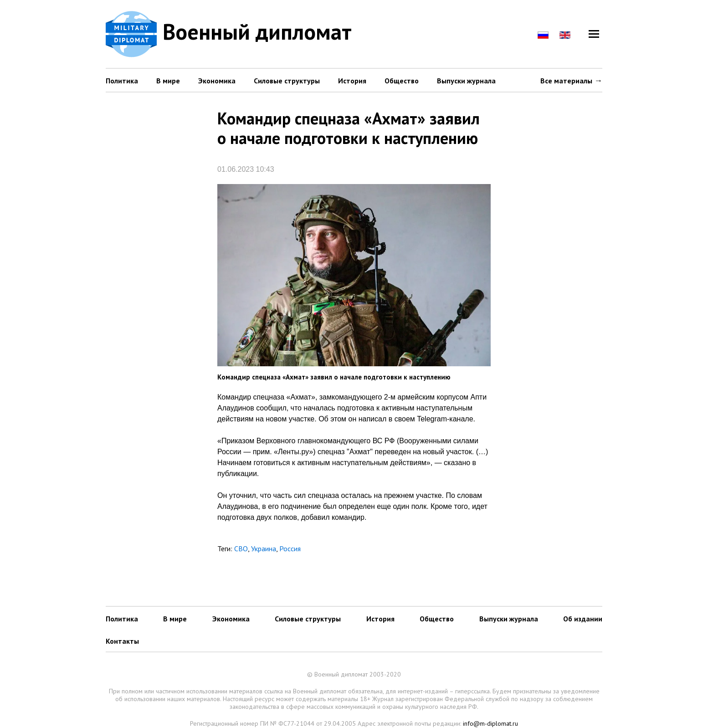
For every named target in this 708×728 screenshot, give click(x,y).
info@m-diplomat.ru (490, 723)
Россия (290, 549)
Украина (264, 549)
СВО (241, 549)
